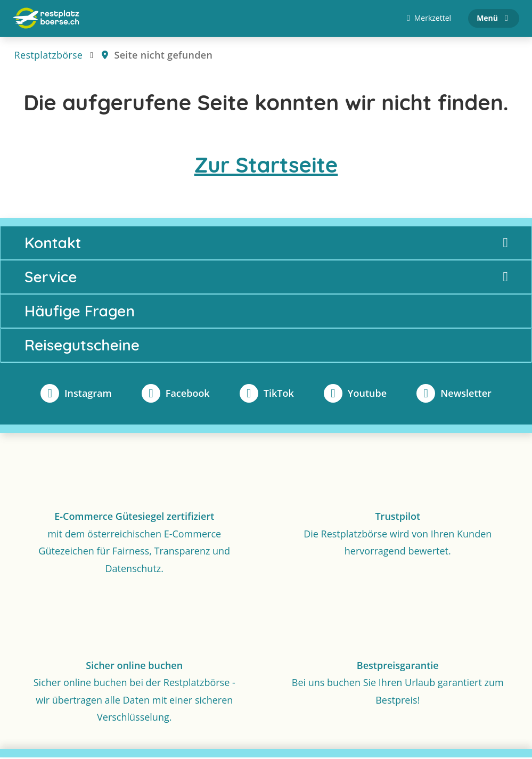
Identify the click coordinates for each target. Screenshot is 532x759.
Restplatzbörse (49, 56)
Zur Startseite (266, 166)
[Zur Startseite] (46, 19)
